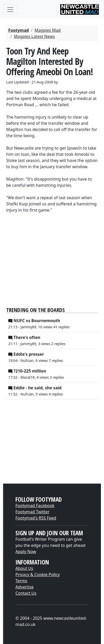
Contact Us (26, 593)
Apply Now (26, 552)
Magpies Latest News (34, 36)
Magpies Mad (47, 30)
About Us (24, 568)
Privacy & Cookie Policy (38, 575)
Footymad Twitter (32, 512)
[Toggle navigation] (10, 10)
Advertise (24, 587)
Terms (21, 581)
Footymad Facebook (35, 506)
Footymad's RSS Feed (36, 518)
